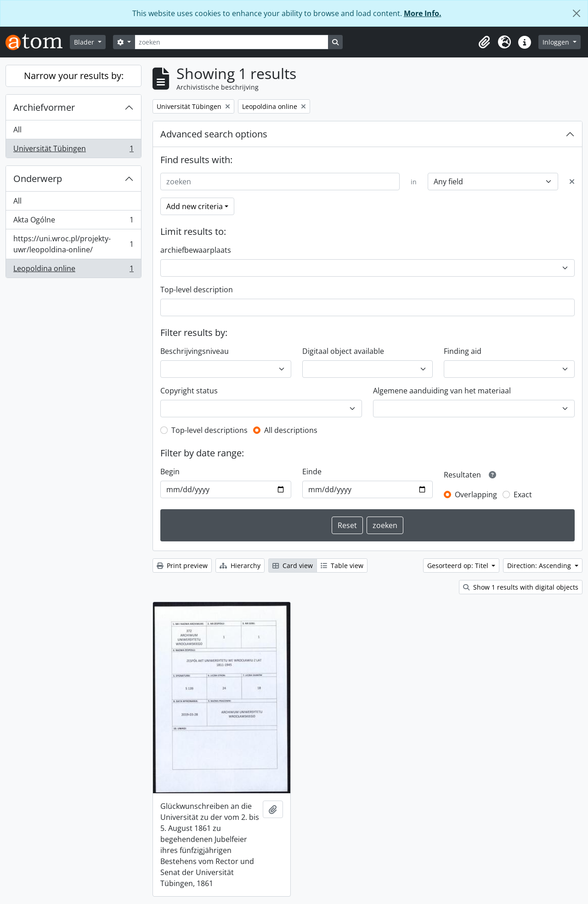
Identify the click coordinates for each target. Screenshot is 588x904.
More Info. (423, 13)
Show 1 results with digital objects (521, 587)
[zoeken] (232, 42)
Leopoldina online (73, 270)
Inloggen (557, 42)
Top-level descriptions (209, 430)
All (17, 130)
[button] (484, 42)
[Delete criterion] (572, 182)
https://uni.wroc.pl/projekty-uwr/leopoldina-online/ (73, 244)
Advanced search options (214, 134)
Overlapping (476, 495)
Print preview (182, 566)
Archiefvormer (44, 107)
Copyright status (189, 391)
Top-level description (197, 290)
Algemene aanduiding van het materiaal (442, 391)
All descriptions (291, 430)
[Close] (577, 13)
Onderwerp (38, 179)
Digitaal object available (343, 351)
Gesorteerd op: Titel (459, 566)
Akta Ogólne (73, 222)
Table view (342, 566)
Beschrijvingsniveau (195, 351)
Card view (293, 566)
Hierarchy (240, 566)
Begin (170, 472)
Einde (312, 472)
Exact (523, 495)
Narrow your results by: (74, 76)
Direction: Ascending (540, 566)
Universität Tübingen (73, 150)
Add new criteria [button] (195, 206)
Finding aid (463, 351)
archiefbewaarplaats (196, 250)
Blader (85, 42)
